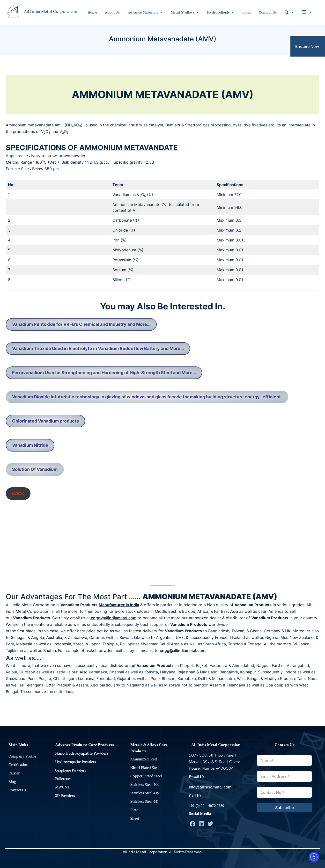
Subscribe (284, 808)
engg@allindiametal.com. (183, 650)
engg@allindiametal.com (113, 618)
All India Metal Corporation (51, 11)
